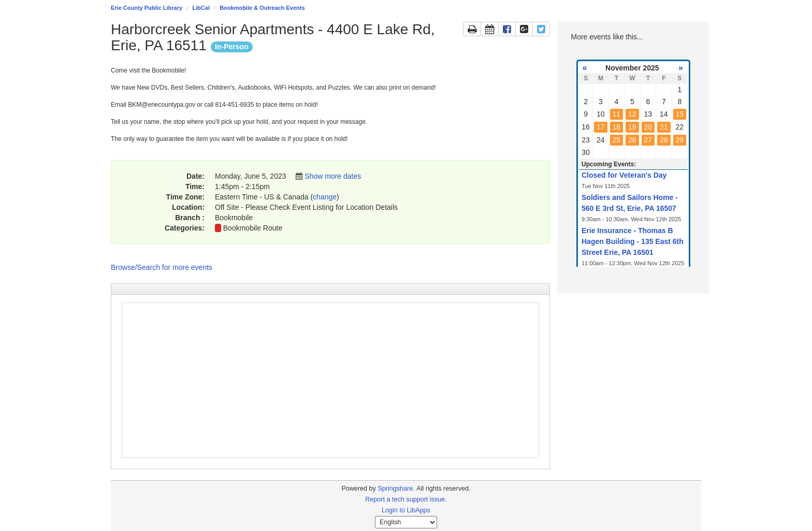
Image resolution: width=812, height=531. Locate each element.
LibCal (201, 8)
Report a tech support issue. (406, 499)
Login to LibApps (406, 510)
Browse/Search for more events (162, 267)
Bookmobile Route (253, 228)
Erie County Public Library (147, 8)
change (325, 197)
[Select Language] (406, 522)
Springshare (395, 489)
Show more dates (333, 176)
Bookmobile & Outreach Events (262, 8)
